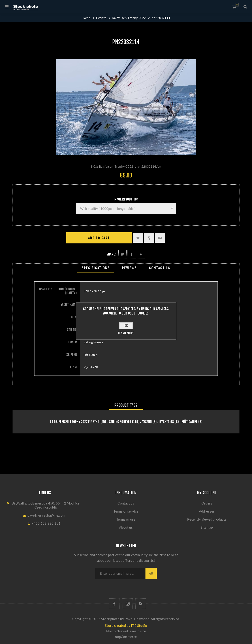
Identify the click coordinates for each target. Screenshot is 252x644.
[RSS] (141, 604)
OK (126, 326)
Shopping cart (237, 5)
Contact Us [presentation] (160, 268)
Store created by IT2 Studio (126, 625)
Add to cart (99, 238)
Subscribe (151, 573)
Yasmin (147, 422)
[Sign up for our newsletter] (120, 573)
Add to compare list (149, 238)
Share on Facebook (132, 254)
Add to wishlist (138, 238)
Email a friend (160, 238)
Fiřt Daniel (189, 422)
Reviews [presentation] (129, 268)
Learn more (126, 333)
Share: (111, 254)
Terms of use (126, 519)
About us (126, 527)
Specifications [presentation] (96, 268)
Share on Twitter (123, 254)
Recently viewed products (207, 519)
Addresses (207, 511)
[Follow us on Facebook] (114, 604)
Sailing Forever (120, 422)
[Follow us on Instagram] (127, 604)
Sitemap (207, 527)
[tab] (96, 268)
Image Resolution (126, 199)
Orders (207, 503)
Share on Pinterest (141, 254)
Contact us (126, 503)
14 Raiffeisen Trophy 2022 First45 (75, 422)
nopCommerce (126, 637)
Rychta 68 (167, 422)
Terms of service (126, 511)
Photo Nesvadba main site (126, 631)
